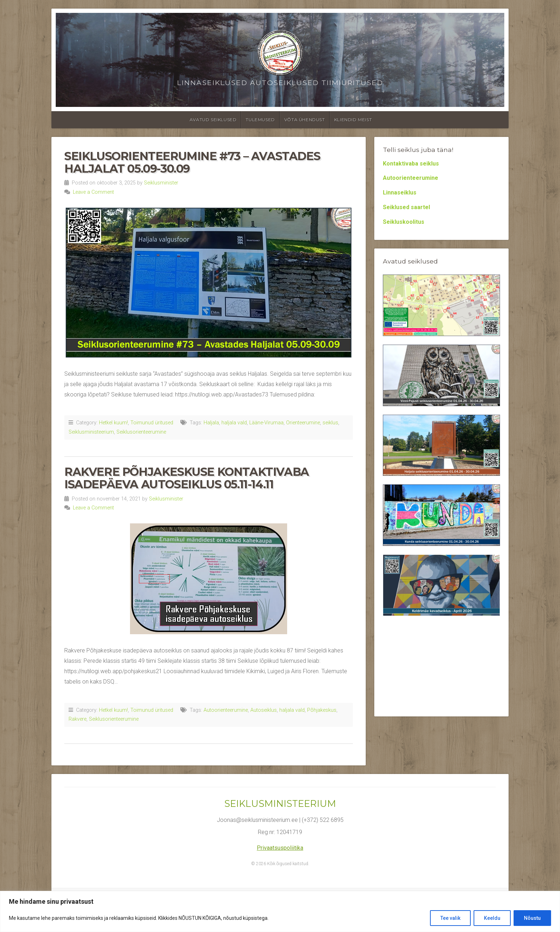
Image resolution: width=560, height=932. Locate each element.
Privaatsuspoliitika (280, 848)
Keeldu (492, 918)
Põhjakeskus (322, 710)
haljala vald (234, 423)
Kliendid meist (353, 120)
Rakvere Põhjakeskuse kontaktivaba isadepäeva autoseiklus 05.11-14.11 (187, 478)
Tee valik (450, 918)
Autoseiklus (264, 710)
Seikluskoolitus (404, 222)
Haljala (211, 423)
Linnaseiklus (400, 193)
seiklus (330, 423)
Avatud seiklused (213, 120)
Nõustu (532, 918)
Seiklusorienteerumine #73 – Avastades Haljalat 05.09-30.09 (192, 162)
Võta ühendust (305, 120)
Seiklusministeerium (91, 432)
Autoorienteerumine (226, 710)
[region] (280, 911)
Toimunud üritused (152, 423)
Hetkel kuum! (113, 423)
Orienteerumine (303, 423)
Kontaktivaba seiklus (411, 164)
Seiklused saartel (406, 207)
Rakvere (77, 719)
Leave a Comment (93, 192)
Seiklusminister (161, 183)
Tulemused (260, 120)
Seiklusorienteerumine (141, 432)
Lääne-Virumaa (266, 423)
